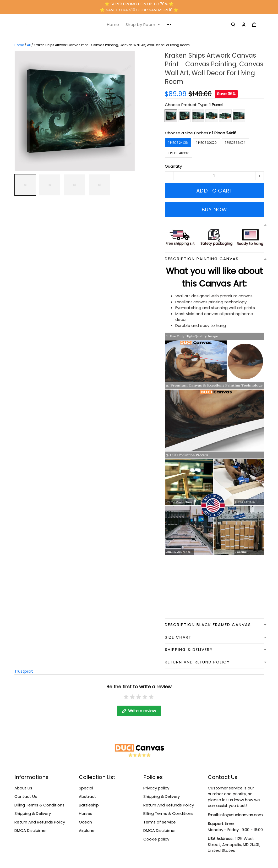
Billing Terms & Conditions (39, 805)
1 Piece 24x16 (224, 133)
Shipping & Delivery (33, 813)
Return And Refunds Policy (40, 822)
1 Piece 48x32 (178, 153)
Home (113, 25)
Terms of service (160, 822)
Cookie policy (156, 839)
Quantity (173, 166)
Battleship (89, 805)
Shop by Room (143, 25)
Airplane (87, 830)
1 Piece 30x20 (206, 143)
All (29, 45)
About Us (23, 788)
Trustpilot (24, 671)
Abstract (88, 796)
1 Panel (216, 105)
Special (86, 788)
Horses (86, 813)
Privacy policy (156, 788)
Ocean (85, 822)
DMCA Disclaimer (31, 830)
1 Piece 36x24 (235, 143)
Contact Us (26, 796)
